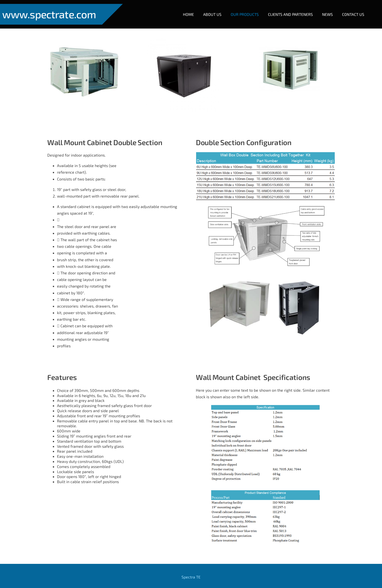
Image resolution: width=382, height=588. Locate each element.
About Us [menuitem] (208, 10)
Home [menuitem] (185, 10)
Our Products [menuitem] (241, 10)
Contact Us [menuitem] (349, 10)
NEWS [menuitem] (324, 10)
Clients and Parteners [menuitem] (286, 10)
